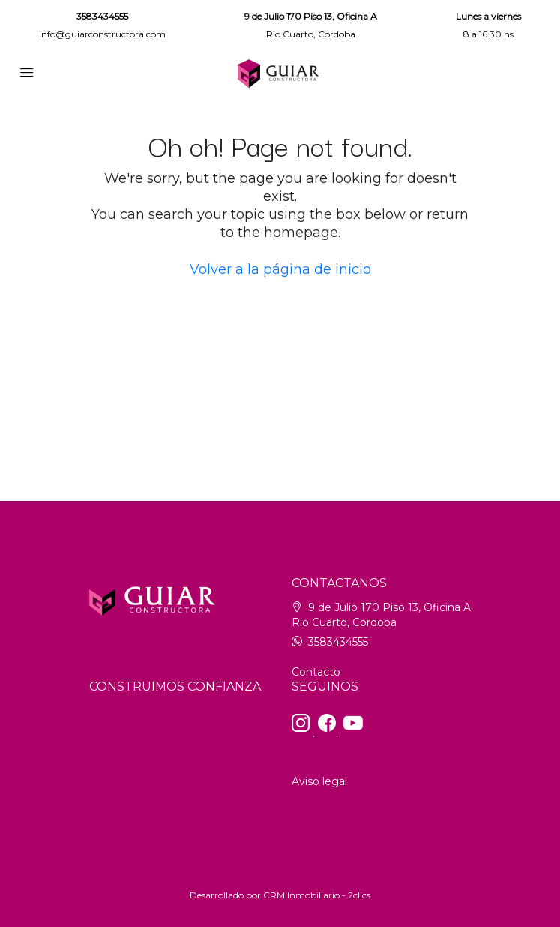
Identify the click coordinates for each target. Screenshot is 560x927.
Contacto (316, 672)
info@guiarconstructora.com (102, 34)
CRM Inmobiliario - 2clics (317, 895)
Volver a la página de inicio (280, 269)
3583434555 (102, 16)
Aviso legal (319, 781)
